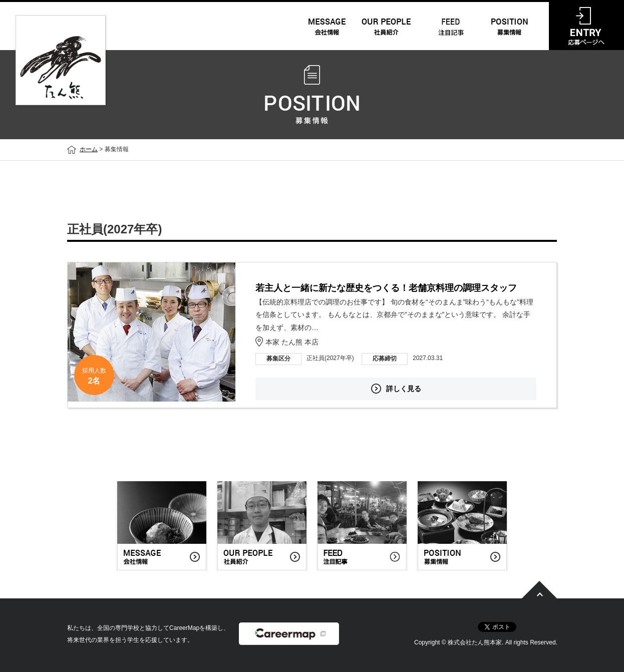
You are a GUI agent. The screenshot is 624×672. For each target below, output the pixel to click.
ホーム (89, 149)
